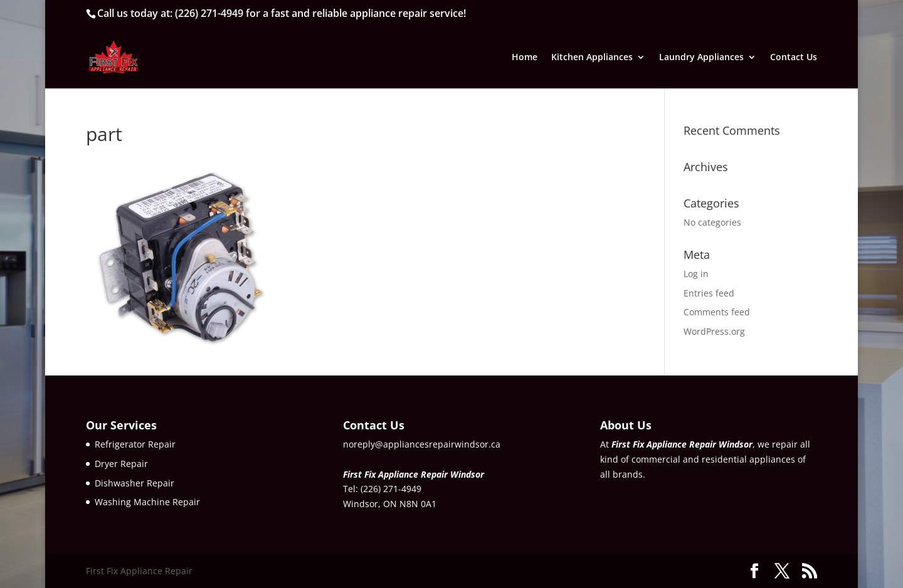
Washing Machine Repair (147, 502)
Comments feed (717, 312)
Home (525, 58)
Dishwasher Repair (135, 483)
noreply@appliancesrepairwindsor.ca (422, 444)
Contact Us (794, 58)
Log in (696, 274)
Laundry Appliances (701, 58)
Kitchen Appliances (592, 58)
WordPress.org (714, 331)
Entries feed (709, 293)
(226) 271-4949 (209, 13)
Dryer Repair (121, 464)
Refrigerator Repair (135, 444)
